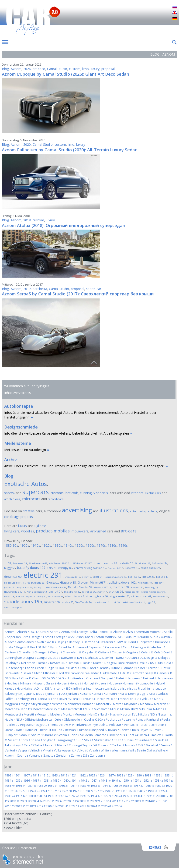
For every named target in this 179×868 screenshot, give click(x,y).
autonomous (107, 563)
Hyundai (24, 688)
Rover (158, 730)
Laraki (77, 699)
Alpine (119, 632)
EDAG (63, 668)
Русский (175, 7)
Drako (144, 663)
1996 (117, 796)
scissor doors (74, 596)
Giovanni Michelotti (92, 582)
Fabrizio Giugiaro (115, 577)
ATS (122, 637)
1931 (149, 775)
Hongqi (90, 683)
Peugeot (41, 725)
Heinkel (150, 678)
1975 (56, 791)
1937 (37, 780)
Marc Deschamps (56, 587)
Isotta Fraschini (142, 688)
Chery (56, 652)
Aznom (16, 69)
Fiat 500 (148, 577)
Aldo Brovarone (38, 563)
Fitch (38, 673)
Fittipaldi (50, 673)
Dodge (111, 663)
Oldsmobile (74, 719)
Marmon (89, 704)
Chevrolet (72, 652)
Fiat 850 (162, 577)
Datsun (133, 658)
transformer (101, 602)
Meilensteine (18, 443)
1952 (147, 780)
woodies (28, 531)
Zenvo (76, 755)
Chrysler (90, 652)
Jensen (53, 694)
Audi (144, 637)
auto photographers (144, 511)
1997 (128, 796)
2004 (37, 801)
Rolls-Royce (142, 730)
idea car (159, 583)
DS (153, 663)
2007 (73, 801)
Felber (142, 668)
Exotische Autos (26, 484)
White (106, 750)
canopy (65, 568)
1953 (158, 780)
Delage (164, 658)
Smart (14, 740)
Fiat (166, 668)
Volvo (82, 750)
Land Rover (61, 699)
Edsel (74, 668)
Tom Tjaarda (83, 602)
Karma (97, 694)
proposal (108, 69)
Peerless (12, 725)
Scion (75, 735)
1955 (10, 786)
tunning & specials (94, 493)
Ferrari (154, 668)
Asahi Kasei (86, 637)
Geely (150, 673)
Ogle (59, 719)
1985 (163, 791)
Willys (163, 750)
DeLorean (29, 663)
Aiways (85, 632)
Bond (133, 642)
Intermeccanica (98, 688)
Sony (25, 740)
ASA (72, 637)
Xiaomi (10, 755)
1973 (35, 791)
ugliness (41, 526)
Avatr (42, 642)
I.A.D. (38, 688)
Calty (52, 568)
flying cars (12, 531)
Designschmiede (21, 427)
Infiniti (79, 688)
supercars (36, 492)
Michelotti (102, 709)
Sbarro (50, 735)
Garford (137, 673)
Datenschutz (27, 848)
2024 (95, 806)
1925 (93, 775)
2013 (139, 801)
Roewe (126, 730)
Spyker (49, 740)
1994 (95, 796)
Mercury (53, 709)
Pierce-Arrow (60, 725)
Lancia (44, 699)
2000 (161, 796)
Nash (115, 714)
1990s (123, 545)
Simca (144, 735)
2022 (74, 806)
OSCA (100, 719)
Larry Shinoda (24, 587)
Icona (61, 688)
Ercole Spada (72, 577)
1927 (112, 775)
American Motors (149, 632)
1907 (28, 775)
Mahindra (73, 704)
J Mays (9, 587)
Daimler (109, 658)
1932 (158, 775)
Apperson (15, 637)
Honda (76, 683)
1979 (99, 791)
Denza (44, 663)
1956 (20, 786)
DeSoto (56, 663)
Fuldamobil (111, 673)
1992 (74, 796)
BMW (122, 642)
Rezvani (72, 730)
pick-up (116, 592)
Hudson (115, 683)
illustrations (114, 510)
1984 (153, 791)
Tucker (118, 745)
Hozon (102, 683)
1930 (139, 775)
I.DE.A (49, 688)
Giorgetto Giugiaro (61, 583)
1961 (74, 786)
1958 (42, 786)
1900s (25, 545)
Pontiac (131, 725)
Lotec (123, 699)
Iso (126, 688)
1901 (18, 775)
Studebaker (104, 740)
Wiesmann (120, 750)
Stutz (118, 740)
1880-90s (11, 545)
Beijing (63, 642)
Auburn (132, 637)
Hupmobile (146, 683)
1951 (137, 780)
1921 (74, 775)
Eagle (52, 668)
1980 (110, 791)
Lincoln (102, 699)
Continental (115, 568)
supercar (52, 602)
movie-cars (80, 531)
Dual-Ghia (165, 663)
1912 (46, 775)
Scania (63, 735)
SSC (80, 740)
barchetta (40, 289)
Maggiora (12, 704)
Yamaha (36, 755)
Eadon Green (36, 668)
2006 (61, 801)
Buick (36, 647)
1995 (106, 796)
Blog (5, 69)
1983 (142, 791)
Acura (43, 632)
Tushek (131, 745)
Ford (63, 673)
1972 (24, 791)
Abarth (24, 632)
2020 (27, 144)
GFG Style (13, 678)
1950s (79, 545)
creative (29, 511)
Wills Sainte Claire (143, 750)
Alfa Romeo (102, 632)
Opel (89, 719)
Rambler (32, 730)
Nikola (144, 714)
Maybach (132, 704)
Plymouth (100, 725)
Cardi (128, 647)
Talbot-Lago (14, 745)
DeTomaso (73, 663)
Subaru (131, 740)
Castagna (141, 647)
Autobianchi (27, 642)
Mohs (161, 709)
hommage (145, 583)
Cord (168, 652)
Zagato (49, 755)
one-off (55, 592)
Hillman (27, 683)
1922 (84, 775)
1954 (169, 780)
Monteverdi (14, 714)
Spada (36, 740)
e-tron (86, 577)
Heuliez (13, 683)
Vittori (48, 750)
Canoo (82, 647)
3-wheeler (20, 563)
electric (43, 575)
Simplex (156, 735)
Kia (124, 694)
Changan (42, 652)
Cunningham (15, 658)
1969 (160, 786)
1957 (31, 786)
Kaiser (85, 694)
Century (11, 652)
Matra (118, 704)
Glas (36, 678)
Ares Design (34, 637)
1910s (36, 545)
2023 (85, 806)
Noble (10, 719)
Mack (159, 699)
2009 (95, 801)
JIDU (63, 694)
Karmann (111, 694)
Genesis (165, 673)
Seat (133, 735)
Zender (63, 755)
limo (86, 69)
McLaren (162, 704)
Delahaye (13, 663)
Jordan (73, 694)
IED (69, 688)
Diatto (98, 663)
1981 (120, 791)
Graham (93, 678)
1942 (85, 780)
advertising (77, 510)
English (175, 13)
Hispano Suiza (45, 683)
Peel (166, 719)
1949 (116, 780)
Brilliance (163, 642)
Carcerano (114, 647)
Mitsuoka (147, 709)
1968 (149, 786)
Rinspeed (99, 730)
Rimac (84, 730)
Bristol (10, 647)
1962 (85, 786)
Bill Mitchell (142, 563)
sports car (94, 289)
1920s (46, 545)
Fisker (28, 673)
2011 (117, 801)
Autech (11, 642)
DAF (81, 658)
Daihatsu (93, 658)
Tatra (39, 745)
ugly (151, 602)
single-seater (120, 596)
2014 (150, 801)
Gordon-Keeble (74, 678)
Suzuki (162, 740)
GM (46, 678)
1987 (20, 796)
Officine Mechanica (39, 719)
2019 (42, 806)
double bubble (150, 568)
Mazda (147, 704)
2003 (26, 801)
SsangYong (65, 740)
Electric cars (153, 493)
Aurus (155, 637)
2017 (27, 289)
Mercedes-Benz (18, 709)
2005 (49, 801)
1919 (65, 775)
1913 (56, 775)
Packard (113, 719)
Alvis (131, 632)
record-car (132, 592)
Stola (89, 740)
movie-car (137, 587)
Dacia (55, 658)
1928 (121, 775)
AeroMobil (70, 632)
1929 (130, 775)
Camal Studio (57, 69)
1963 (95, 786)
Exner (98, 577)
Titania (62, 745)
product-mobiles (53, 531)
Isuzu (160, 688)
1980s (112, 545)
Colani (147, 652)
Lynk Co (147, 699)
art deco (39, 69)
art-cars (129, 531)
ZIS (86, 755)
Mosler (56, 714)
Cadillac (69, 647)
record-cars (56, 499)
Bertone (91, 642)
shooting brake (97, 596)
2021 (63, 806)
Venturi (11, 750)
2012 (129, 801)
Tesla (50, 745)
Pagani (128, 719)
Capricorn (96, 647)
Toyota (90, 745)
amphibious (12, 499)
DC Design (149, 658)
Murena (81, 714)
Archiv (10, 460)
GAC (125, 673)
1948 (106, 780)
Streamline (160, 597)
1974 (45, 791)
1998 (138, 796)
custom (75, 69)
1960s (90, 545)
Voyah (94, 750)
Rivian (114, 730)
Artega (62, 637)
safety (41, 597)
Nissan (165, 714)
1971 (13, 791)
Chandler (26, 652)
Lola (114, 699)
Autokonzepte (19, 406)
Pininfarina (82, 725)
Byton (55, 647)
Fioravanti (13, 673)
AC (34, 632)
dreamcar (13, 577)
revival (9, 597)
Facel (93, 668)
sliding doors (141, 596)
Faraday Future (110, 668)
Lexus (89, 699)
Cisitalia (105, 652)
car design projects (19, 517)
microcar (121, 587)
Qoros (10, 730)
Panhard (154, 719)
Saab (25, 735)
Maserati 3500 (102, 587)
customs (57, 493)
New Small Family (15, 592)
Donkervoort (128, 663)
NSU (20, 719)
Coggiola (133, 652)
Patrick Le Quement (95, 592)
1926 (102, 775)
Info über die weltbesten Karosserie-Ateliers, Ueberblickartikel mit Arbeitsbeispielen (67, 433)
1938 (47, 780)
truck (115, 602)
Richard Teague (25, 597)
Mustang (151, 587)
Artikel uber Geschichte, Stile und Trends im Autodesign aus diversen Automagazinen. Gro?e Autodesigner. (84, 466)
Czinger (43, 658)
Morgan (43, 714)
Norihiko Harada (37, 592)
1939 (57, 780)
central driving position (90, 568)
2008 (84, 801)
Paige (141, 719)
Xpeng (23, 755)
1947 (95, 780)
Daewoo (69, 658)
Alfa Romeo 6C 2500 (84, 563)
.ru (8, 563)
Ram (21, 730)
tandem (67, 602)
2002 (15, 801)
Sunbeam (146, 740)
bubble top (160, 563)
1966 (128, 786)
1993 (85, 796)
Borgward (147, 642)
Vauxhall (153, 745)
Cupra (31, 658)
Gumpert (108, 678)
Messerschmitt (73, 709)
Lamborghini (27, 699)
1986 (10, 796)
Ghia (26, 678)
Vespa (23, 750)
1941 (76, 780)
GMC (56, 678)
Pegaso (26, 725)
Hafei (121, 678)
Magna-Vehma (53, 704)
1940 (66, 780)
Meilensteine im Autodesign (25, 450)
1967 (138, 786)
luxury (95, 69)
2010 (106, 801)
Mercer (39, 709)
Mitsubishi (129, 709)
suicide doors (23, 601)
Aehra (55, 632)
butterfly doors (31, 568)
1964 (106, 786)
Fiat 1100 (134, 577)
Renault (48, 730)
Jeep (41, 694)
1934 (9, 780)
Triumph (105, 745)
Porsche (146, 725)
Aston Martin (107, 637)
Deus (88, 663)
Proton (160, 725)
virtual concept (13, 608)
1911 (37, 775)
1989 (42, 796)
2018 (27, 220)
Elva (84, 668)
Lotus (134, 699)
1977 (77, 791)
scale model (56, 597)
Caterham (157, 647)
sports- (10, 493)
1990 (53, 796)
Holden (63, 683)
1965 (117, 786)
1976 (67, 791)
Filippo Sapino (13, 583)
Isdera (116, 688)
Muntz (68, 714)
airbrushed (98, 531)
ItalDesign (13, 694)
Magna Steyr (31, 704)
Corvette (132, 568)
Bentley (76, 642)
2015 (162, 801)
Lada (163, 694)
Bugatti (23, 647)
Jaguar (29, 694)
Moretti (30, 714)
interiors (137, 493)
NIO (153, 714)
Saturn (37, 735)
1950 (127, 780)
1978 (88, 791)
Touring (75, 745)
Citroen (119, 652)
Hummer (130, 683)
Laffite (10, 699)
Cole (158, 652)
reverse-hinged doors (153, 592)
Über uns (9, 848)
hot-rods (72, 493)
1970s (101, 545)
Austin (167, 637)
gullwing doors (122, 582)
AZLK (52, 642)
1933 (168, 775)
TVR (142, 745)
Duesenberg (15, 668)
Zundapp (98, 755)
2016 (10, 806)
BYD (46, 647)
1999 (150, 796)
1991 (63, 796)
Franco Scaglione (34, 583)
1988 (31, 796)
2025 (106, 806)
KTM (153, 694)
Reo (60, 730)
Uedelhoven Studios (133, 602)
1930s (57, 545)
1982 (131, 791)
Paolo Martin (72, 592)
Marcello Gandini (80, 587)
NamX (94, 714)
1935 (18, 780)
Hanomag (134, 678)
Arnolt (50, 637)
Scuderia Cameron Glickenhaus (104, 735)
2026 (27, 69)
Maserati (104, 704)
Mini (115, 709)
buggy (10, 568)
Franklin (76, 673)
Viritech (36, 750)
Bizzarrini (107, 642)
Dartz (121, 658)
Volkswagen (65, 750)
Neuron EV (129, 714)
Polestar (116, 725)
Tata (29, 745)
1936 (28, 780)
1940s (68, 545)
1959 (53, 786)
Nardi (105, 714)
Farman (129, 668)
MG (89, 709)
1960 (63, 786)
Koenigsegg (138, 694)
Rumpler (12, 735)
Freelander (92, 673)
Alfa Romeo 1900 (60, 563)
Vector (167, 745)
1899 (9, 775)
